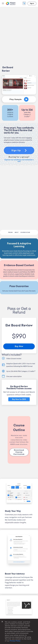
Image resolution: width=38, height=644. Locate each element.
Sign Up (19, 150)
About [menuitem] (17, 232)
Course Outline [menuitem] (25, 232)
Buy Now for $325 (19, 399)
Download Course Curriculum (19, 452)
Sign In (32, 3)
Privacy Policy (15, 641)
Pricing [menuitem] (10, 232)
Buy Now (19, 346)
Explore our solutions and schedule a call (19, 160)
